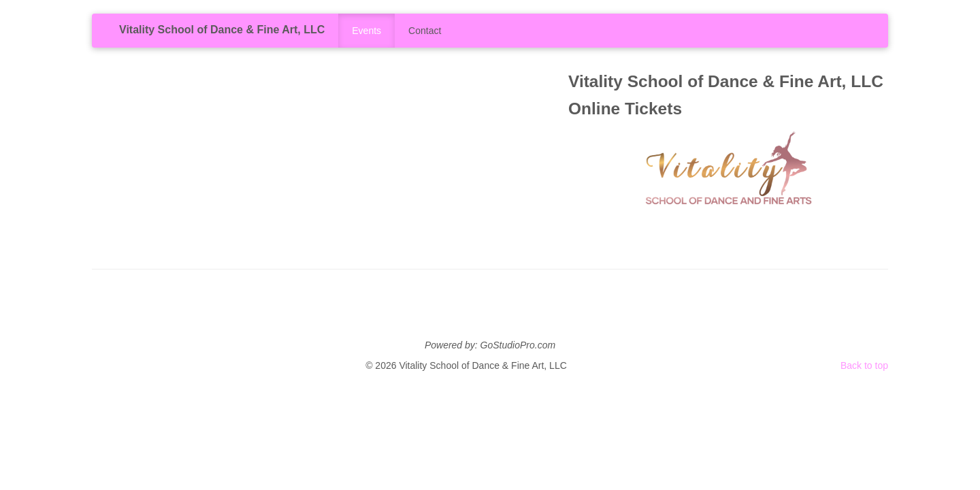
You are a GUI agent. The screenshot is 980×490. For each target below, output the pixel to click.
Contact (425, 31)
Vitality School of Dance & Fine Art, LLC (222, 30)
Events (366, 31)
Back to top (864, 365)
